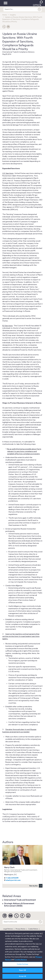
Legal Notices (8, 929)
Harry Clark (22, 869)
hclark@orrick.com (13, 880)
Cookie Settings (23, 965)
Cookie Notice (33, 929)
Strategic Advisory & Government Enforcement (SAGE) (19, 905)
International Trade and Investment (20, 900)
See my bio (36, 886)
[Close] (42, 935)
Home (5, 15)
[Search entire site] (20, 922)
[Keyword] (40, 922)
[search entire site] (20, 9)
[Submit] (39, 9)
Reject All (22, 972)
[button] (4, 27)
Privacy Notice (21, 929)
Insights (13, 15)
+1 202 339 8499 (12, 878)
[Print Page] (8, 27)
